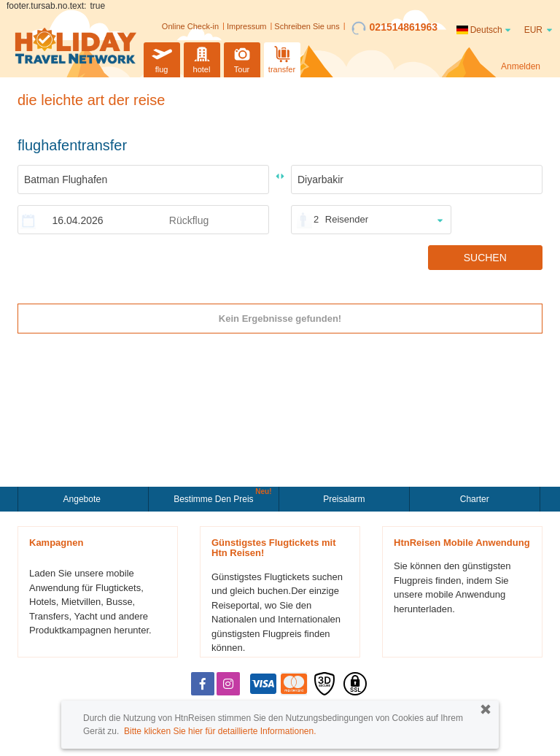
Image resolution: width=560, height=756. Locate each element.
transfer (282, 58)
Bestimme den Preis (215, 498)
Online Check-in (190, 26)
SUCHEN (485, 258)
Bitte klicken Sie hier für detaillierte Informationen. (220, 731)
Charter (475, 499)
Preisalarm (344, 499)
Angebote (83, 499)
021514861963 (394, 28)
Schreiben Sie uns (307, 26)
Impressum (246, 26)
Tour (242, 58)
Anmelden (521, 66)
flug (162, 58)
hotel (202, 58)
